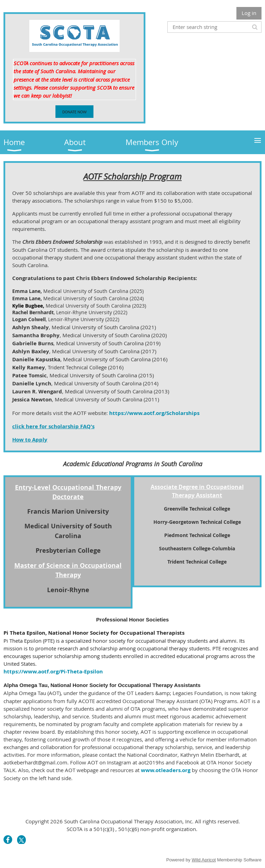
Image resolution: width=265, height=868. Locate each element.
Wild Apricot (204, 860)
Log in (249, 13)
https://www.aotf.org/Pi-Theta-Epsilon (53, 671)
